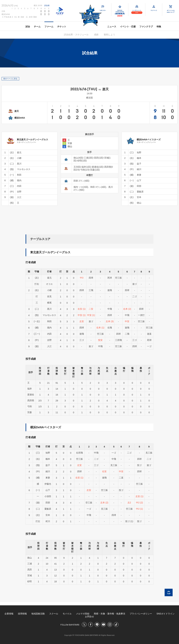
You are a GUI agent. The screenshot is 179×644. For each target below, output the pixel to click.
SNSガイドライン (165, 614)
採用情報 (22, 614)
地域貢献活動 (38, 614)
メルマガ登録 (83, 614)
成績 (96, 35)
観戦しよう (109, 35)
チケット (62, 27)
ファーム (49, 27)
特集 (159, 27)
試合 (28, 27)
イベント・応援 (128, 27)
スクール (54, 614)
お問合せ (89, 617)
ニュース (112, 27)
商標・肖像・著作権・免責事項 (109, 614)
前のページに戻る (10, 79)
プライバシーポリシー (141, 614)
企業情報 (9, 614)
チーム (37, 27)
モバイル (67, 614)
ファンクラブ (146, 27)
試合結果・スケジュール (76, 35)
